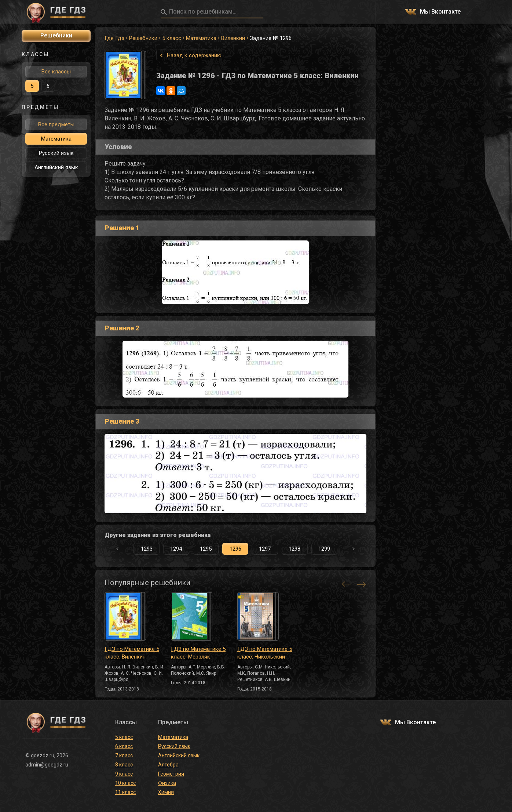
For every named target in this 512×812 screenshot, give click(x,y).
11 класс (125, 792)
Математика (201, 38)
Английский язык (56, 167)
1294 (176, 549)
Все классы (56, 72)
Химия (166, 792)
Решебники (143, 38)
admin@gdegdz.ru (47, 765)
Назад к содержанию (194, 55)
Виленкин (233, 38)
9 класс (124, 774)
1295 (206, 549)
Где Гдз (114, 38)
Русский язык (56, 153)
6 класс (124, 746)
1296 (235, 549)
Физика (167, 783)
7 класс (124, 755)
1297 (265, 549)
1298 (295, 549)
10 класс (125, 783)
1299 (324, 549)
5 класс (172, 38)
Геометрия (171, 774)
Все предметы (56, 124)
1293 (147, 549)
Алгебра (168, 765)
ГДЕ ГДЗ (56, 12)
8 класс (124, 765)
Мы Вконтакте (440, 12)
